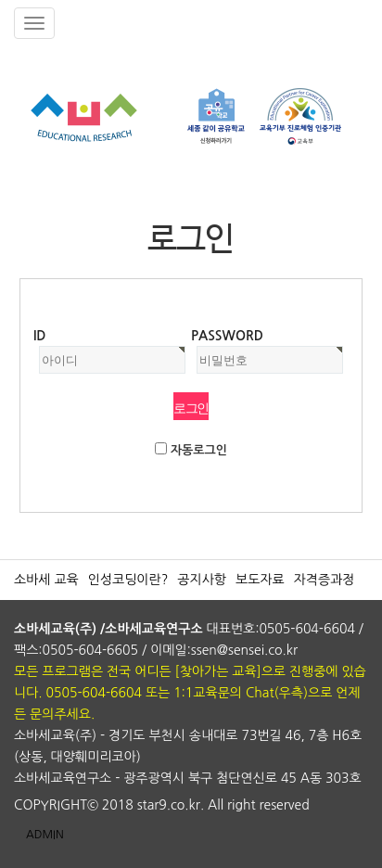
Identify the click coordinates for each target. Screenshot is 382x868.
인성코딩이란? (128, 580)
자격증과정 (325, 580)
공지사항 (202, 580)
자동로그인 (199, 450)
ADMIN (45, 835)
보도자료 (260, 580)
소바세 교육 (46, 580)
